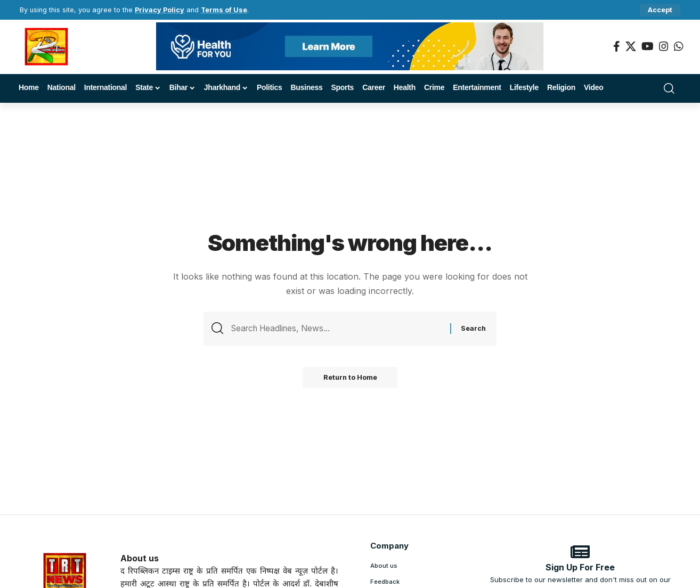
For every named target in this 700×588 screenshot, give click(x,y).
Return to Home (350, 378)
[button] (660, 10)
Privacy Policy (160, 10)
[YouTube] (648, 46)
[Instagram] (664, 46)
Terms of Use (224, 10)
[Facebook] (617, 46)
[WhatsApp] (679, 46)
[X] (631, 46)
